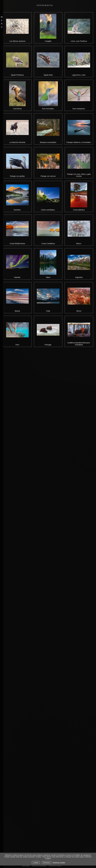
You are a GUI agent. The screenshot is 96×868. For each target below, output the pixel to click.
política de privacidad (39, 866)
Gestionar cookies (59, 863)
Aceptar (36, 863)
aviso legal (26, 866)
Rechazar (47, 863)
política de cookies (55, 866)
